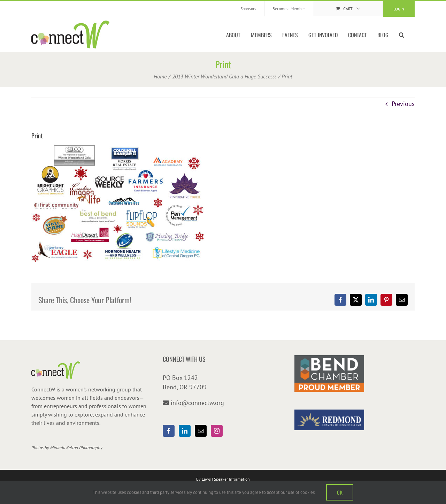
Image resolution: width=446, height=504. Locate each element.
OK (340, 492)
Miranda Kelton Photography (76, 448)
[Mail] (201, 431)
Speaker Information (232, 479)
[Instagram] (217, 431)
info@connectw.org (197, 403)
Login (399, 9)
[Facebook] (169, 431)
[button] (402, 35)
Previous (403, 104)
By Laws (203, 479)
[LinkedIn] (185, 431)
